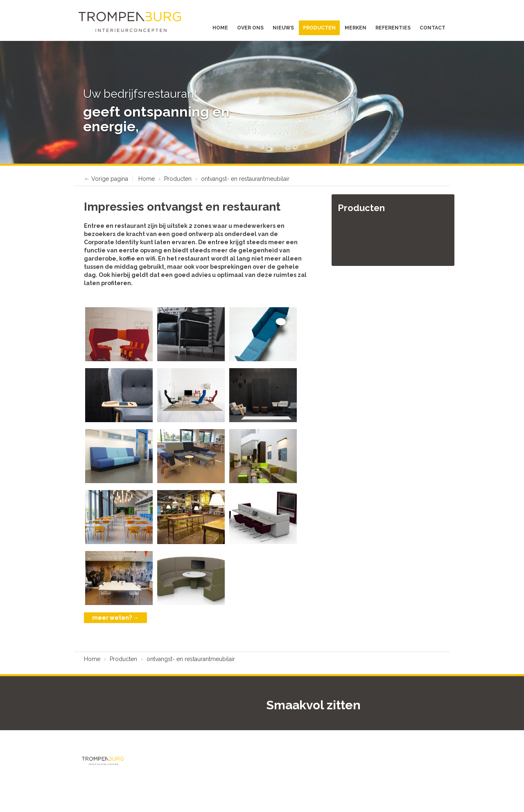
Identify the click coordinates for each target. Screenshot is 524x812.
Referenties (393, 28)
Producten (319, 28)
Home (220, 28)
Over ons (250, 28)
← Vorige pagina (106, 179)
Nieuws (283, 28)
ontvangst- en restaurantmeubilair (245, 179)
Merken (356, 28)
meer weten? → (115, 618)
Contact (433, 28)
